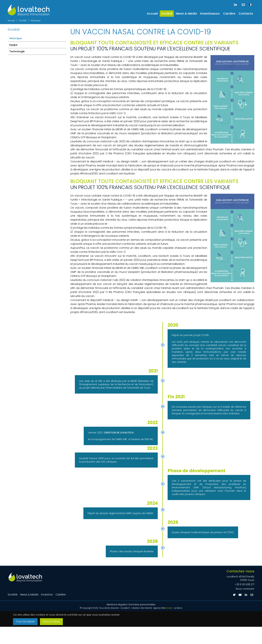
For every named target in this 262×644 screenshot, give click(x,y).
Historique (16, 38)
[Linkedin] (246, 595)
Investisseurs (210, 13)
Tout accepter (26, 622)
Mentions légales (117, 604)
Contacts (246, 13)
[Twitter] (234, 595)
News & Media (186, 13)
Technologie (17, 51)
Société (167, 13)
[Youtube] (240, 595)
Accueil (152, 13)
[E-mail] (252, 595)
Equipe (13, 45)
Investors (47, 595)
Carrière (229, 13)
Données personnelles (142, 604)
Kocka (169, 608)
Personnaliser (54, 622)
